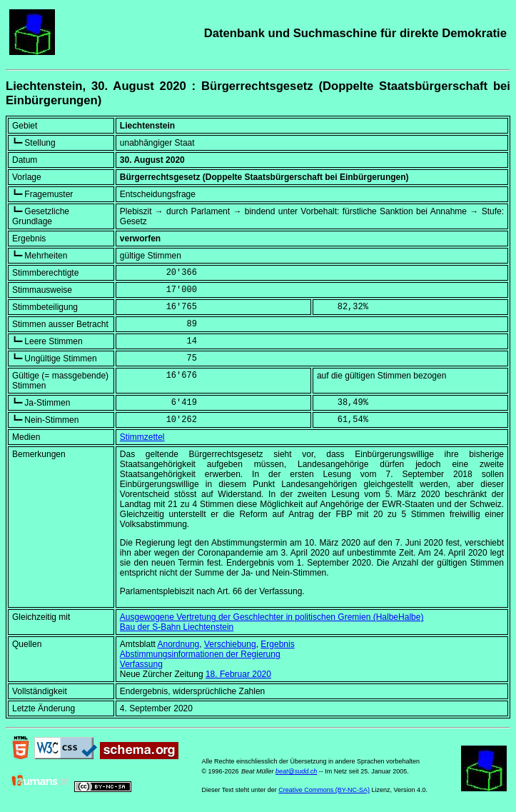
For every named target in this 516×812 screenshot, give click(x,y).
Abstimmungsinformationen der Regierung (200, 654)
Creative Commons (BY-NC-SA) (324, 790)
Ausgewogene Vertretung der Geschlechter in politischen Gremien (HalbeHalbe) (272, 617)
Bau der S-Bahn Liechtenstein (177, 627)
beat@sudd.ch (296, 771)
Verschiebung (230, 644)
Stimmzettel (142, 437)
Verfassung (141, 664)
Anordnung (179, 644)
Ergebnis (277, 644)
